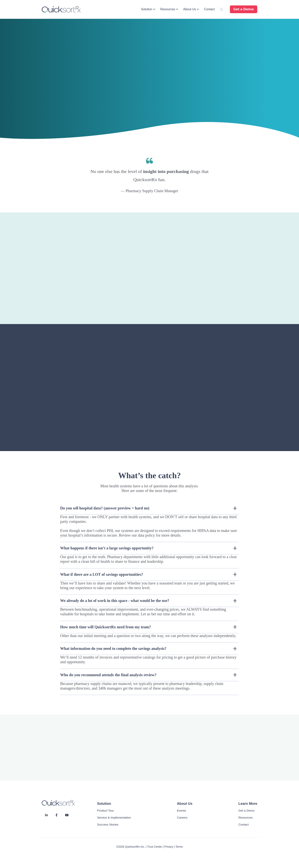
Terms (179, 847)
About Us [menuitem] (185, 804)
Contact (209, 9)
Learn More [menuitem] (248, 804)
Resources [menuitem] (246, 817)
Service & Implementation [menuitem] (114, 817)
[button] (148, 9)
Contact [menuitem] (244, 824)
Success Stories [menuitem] (108, 824)
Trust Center (155, 847)
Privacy (169, 847)
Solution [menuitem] (104, 804)
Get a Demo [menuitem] (246, 811)
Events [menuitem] (181, 811)
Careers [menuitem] (182, 817)
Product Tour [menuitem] (105, 811)
